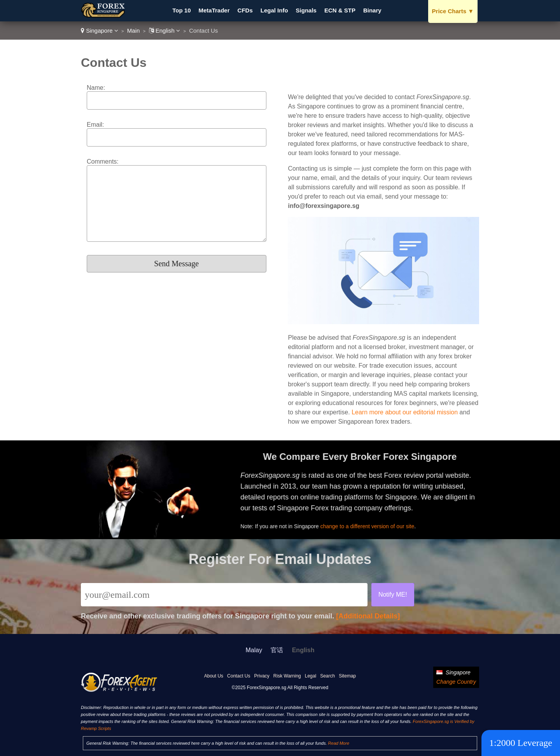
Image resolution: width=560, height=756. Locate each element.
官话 (277, 650)
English (165, 31)
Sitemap (347, 676)
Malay (254, 650)
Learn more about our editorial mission (405, 412)
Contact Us (239, 676)
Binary (372, 10)
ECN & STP (340, 10)
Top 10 (181, 10)
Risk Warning (287, 676)
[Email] (224, 595)
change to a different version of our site (370, 526)
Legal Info (274, 10)
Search (327, 676)
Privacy (262, 676)
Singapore (100, 31)
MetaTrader (214, 10)
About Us (214, 676)
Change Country (456, 682)
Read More (339, 743)
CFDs (245, 10)
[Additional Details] (368, 616)
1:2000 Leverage (521, 743)
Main (134, 31)
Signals (306, 10)
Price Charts (453, 11)
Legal (311, 676)
